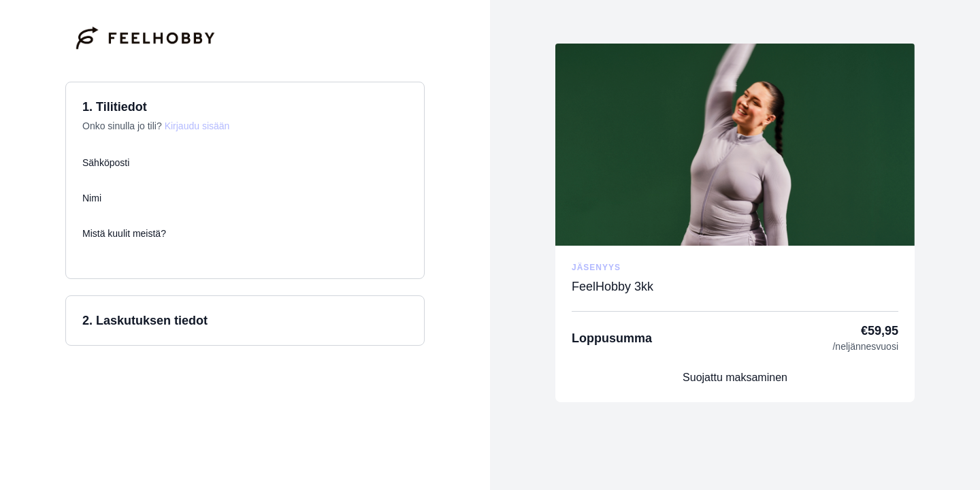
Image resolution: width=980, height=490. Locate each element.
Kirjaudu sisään (197, 126)
